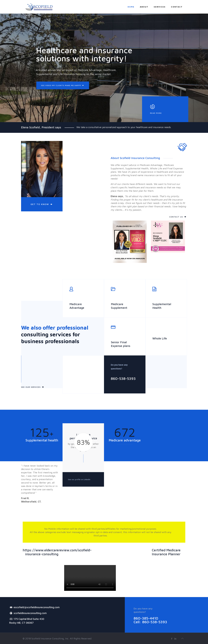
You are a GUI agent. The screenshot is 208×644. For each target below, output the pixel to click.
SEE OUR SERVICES (31, 387)
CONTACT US (176, 217)
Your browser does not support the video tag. (90, 578)
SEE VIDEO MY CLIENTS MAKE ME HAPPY (63, 85)
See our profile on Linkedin (79, 479)
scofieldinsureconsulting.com (28, 613)
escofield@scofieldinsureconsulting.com (34, 607)
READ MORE (156, 113)
